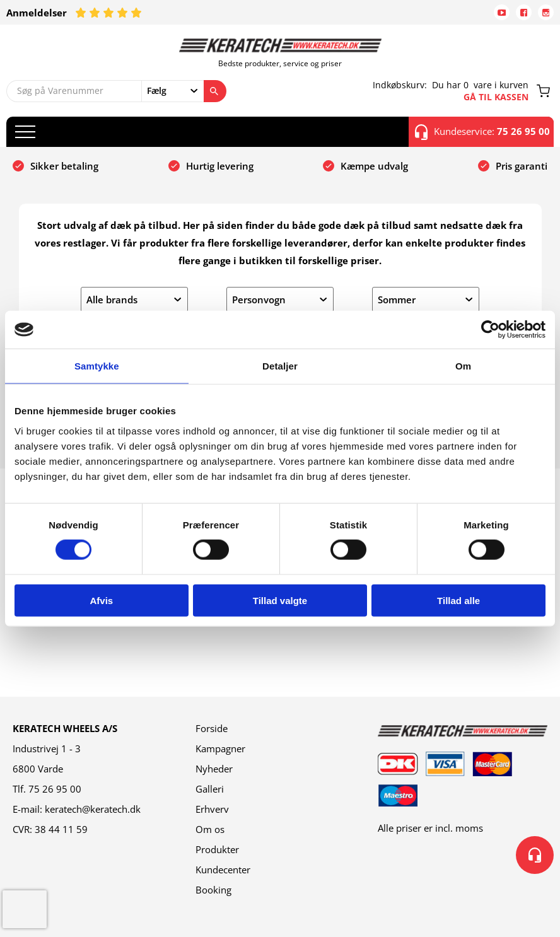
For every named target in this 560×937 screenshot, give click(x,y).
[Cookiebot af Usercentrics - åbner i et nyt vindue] (490, 330)
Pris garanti (522, 166)
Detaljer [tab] (280, 366)
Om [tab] (463, 366)
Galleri (210, 789)
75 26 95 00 (55, 789)
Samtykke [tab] (97, 366)
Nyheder (214, 769)
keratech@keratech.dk (93, 809)
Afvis (101, 600)
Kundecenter (223, 870)
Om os (210, 829)
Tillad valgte (280, 600)
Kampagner (220, 748)
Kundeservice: (482, 132)
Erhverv (212, 809)
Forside (212, 728)
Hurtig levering (220, 166)
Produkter (217, 849)
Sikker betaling (64, 166)
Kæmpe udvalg (374, 166)
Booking (213, 890)
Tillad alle (458, 600)
